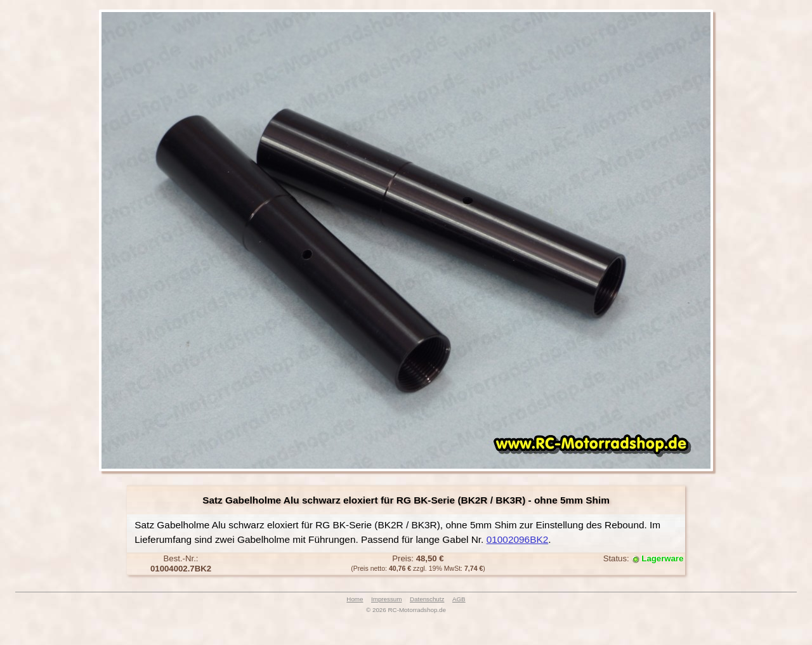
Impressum (386, 599)
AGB (459, 599)
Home (355, 599)
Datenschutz (427, 599)
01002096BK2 (518, 539)
